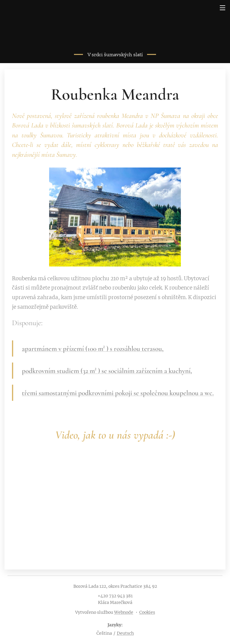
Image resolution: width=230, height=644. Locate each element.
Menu (223, 8)
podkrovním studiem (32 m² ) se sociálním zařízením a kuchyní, (107, 371)
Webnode (124, 612)
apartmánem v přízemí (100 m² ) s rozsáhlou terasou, (93, 349)
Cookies (147, 612)
